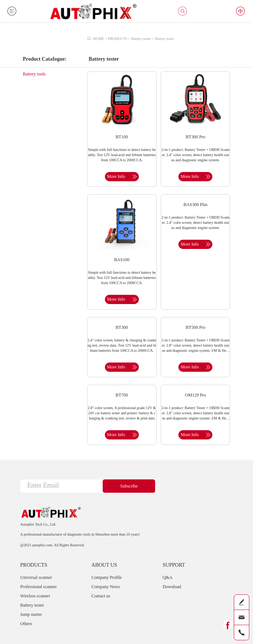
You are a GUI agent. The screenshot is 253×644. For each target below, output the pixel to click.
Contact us (101, 596)
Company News (106, 587)
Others (26, 624)
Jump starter (31, 614)
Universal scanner (36, 577)
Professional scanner (39, 587)
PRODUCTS (34, 565)
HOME (98, 39)
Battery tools (34, 74)
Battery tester (32, 605)
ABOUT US (104, 565)
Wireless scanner (35, 596)
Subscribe (129, 486)
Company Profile (107, 577)
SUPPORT (174, 565)
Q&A (167, 577)
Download (172, 587)
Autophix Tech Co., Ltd (38, 524)
